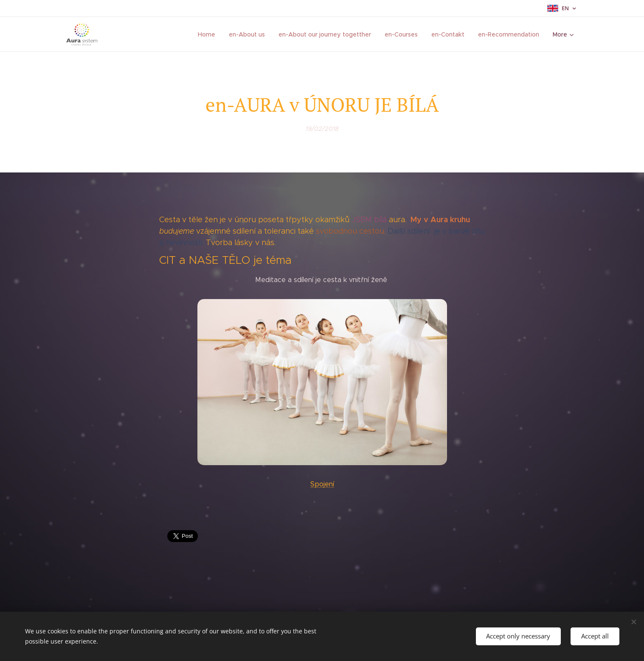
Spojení (322, 484)
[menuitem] (210, 34)
